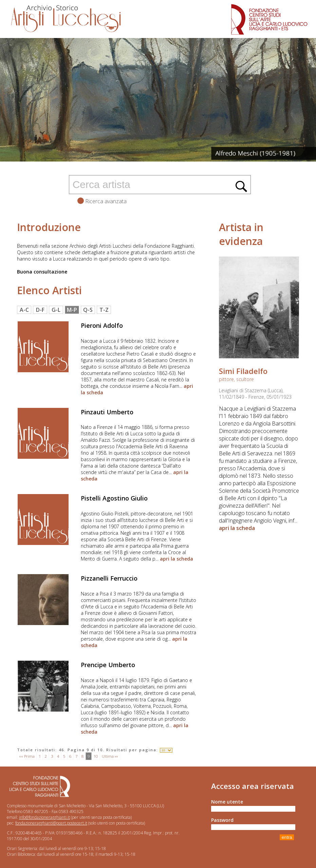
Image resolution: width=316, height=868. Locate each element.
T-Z (104, 310)
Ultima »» (110, 756)
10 (96, 756)
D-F (40, 310)
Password (222, 820)
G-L (56, 310)
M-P (72, 310)
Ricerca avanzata (102, 201)
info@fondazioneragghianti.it (44, 817)
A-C (24, 310)
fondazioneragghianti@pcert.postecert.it (51, 823)
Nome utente (227, 802)
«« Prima (27, 756)
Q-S (88, 310)
